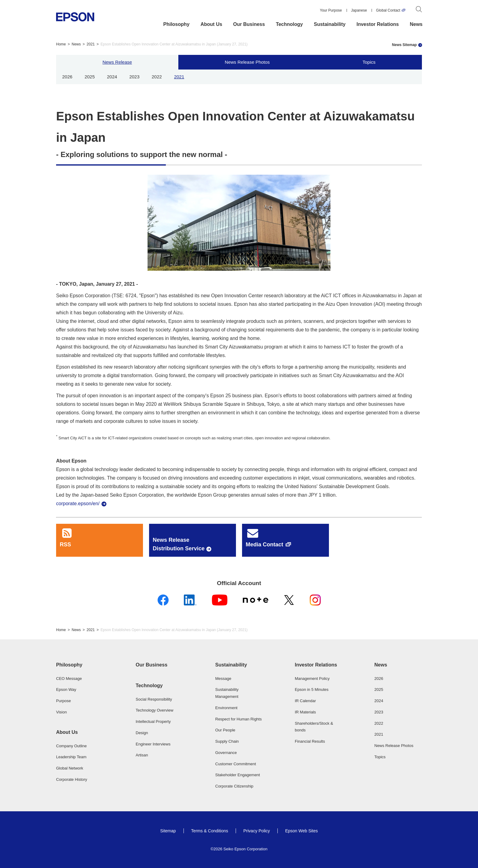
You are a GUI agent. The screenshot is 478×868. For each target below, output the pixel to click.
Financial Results (310, 741)
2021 (91, 44)
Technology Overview (155, 710)
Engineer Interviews (153, 744)
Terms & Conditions (210, 831)
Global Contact (388, 10)
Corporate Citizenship (234, 786)
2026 (67, 77)
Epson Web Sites (301, 831)
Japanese (359, 10)
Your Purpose (331, 10)
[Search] (419, 10)
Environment (226, 708)
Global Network (70, 768)
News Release (117, 62)
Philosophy (177, 24)
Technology (289, 24)
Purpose (63, 701)
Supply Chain (227, 741)
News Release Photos (247, 62)
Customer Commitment (236, 764)
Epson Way (66, 689)
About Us (211, 24)
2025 (89, 77)
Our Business (249, 24)
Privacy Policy (257, 831)
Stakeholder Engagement (238, 775)
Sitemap (168, 831)
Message (223, 679)
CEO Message (69, 679)
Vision (61, 712)
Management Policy (312, 679)
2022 (157, 77)
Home (61, 44)
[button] (80, 665)
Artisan (142, 755)
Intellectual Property (153, 722)
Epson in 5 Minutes (312, 689)
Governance (226, 753)
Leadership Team (71, 757)
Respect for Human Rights (238, 719)
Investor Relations (378, 24)
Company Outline (71, 746)
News (416, 24)
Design (142, 733)
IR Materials (305, 712)
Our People (225, 730)
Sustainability (330, 24)
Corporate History (72, 779)
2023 (134, 77)
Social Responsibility (154, 699)
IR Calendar (305, 701)
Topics (369, 62)
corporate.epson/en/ (78, 504)
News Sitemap (404, 45)
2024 (112, 77)
